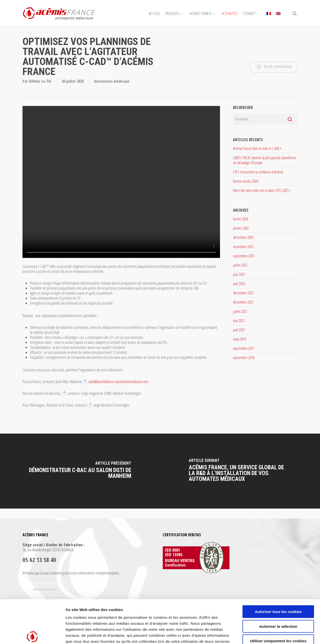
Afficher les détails (275, 634)
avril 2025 (239, 284)
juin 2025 (239, 274)
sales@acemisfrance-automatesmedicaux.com (118, 382)
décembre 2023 (243, 293)
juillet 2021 (240, 311)
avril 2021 (239, 330)
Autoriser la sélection (278, 581)
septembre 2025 (244, 256)
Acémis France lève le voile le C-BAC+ (257, 148)
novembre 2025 (243, 247)
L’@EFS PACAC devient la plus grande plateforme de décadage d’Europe (264, 160)
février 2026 (240, 219)
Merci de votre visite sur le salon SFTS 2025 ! (261, 190)
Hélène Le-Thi (40, 81)
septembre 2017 (244, 348)
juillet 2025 (240, 265)
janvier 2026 (241, 228)
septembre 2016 (244, 358)
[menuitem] (269, 13)
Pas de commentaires (273, 67)
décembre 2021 (243, 302)
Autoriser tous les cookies (278, 567)
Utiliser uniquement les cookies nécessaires (278, 598)
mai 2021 (239, 321)
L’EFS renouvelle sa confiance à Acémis (258, 172)
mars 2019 (239, 339)
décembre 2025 (243, 237)
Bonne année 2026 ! (246, 181)
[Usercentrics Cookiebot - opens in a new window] (32, 634)
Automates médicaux (112, 81)
